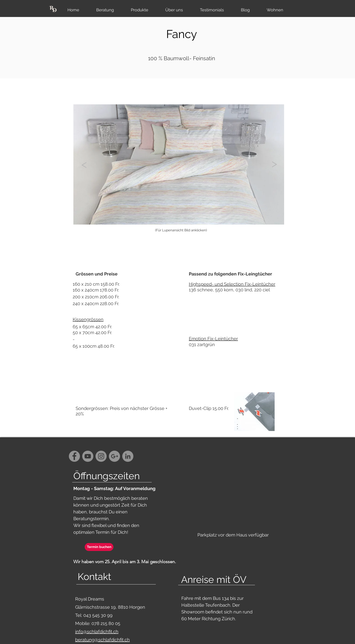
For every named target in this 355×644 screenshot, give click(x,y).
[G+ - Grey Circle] (114, 456)
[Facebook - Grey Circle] (74, 456)
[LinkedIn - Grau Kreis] (128, 456)
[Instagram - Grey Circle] (101, 456)
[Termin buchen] (99, 547)
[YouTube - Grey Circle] (88, 456)
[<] (84, 164)
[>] (274, 163)
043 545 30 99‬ (98, 615)
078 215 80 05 (106, 623)
